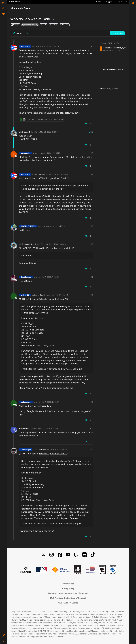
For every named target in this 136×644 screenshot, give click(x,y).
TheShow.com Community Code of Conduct (68, 593)
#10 (92, 428)
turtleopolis (25, 153)
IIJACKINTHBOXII (28, 226)
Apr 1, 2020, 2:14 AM (57, 295)
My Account (122, 2)
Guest (43, 174)
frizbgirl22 (25, 295)
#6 (92, 244)
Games (98, 2)
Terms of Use (68, 584)
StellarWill (25, 46)
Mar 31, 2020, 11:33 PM (58, 174)
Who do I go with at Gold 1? (54, 178)
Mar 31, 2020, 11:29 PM (50, 132)
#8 (92, 295)
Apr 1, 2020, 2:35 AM (49, 428)
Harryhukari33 (25, 428)
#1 (92, 46)
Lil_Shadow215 (25, 132)
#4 (92, 174)
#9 (92, 402)
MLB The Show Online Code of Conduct (68, 598)
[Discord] (84, 555)
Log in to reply (117, 33)
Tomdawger (26, 450)
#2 (92, 132)
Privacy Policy (68, 588)
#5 (92, 226)
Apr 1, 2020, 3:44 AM (58, 450)
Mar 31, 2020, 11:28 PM (49, 46)
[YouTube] (68, 555)
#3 (92, 153)
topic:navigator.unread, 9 (113, 69)
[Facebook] (60, 555)
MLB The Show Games (68, 603)
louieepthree (26, 402)
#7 (92, 277)
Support (109, 2)
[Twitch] (76, 555)
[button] (3, 636)
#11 (92, 450)
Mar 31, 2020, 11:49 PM (55, 226)
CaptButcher (26, 277)
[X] (43, 555)
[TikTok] (93, 555)
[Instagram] (52, 555)
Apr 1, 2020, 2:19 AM (50, 402)
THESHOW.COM (15, 2)
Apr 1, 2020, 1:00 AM (58, 244)
